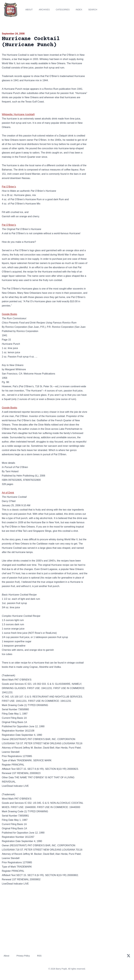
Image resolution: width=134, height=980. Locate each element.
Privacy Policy (23, 956)
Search (93, 10)
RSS (39, 956)
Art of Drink (8, 493)
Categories (63, 10)
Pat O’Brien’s (9, 187)
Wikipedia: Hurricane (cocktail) (18, 114)
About (29, 10)
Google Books (10, 314)
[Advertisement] (112, 53)
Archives (44, 10)
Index (79, 10)
